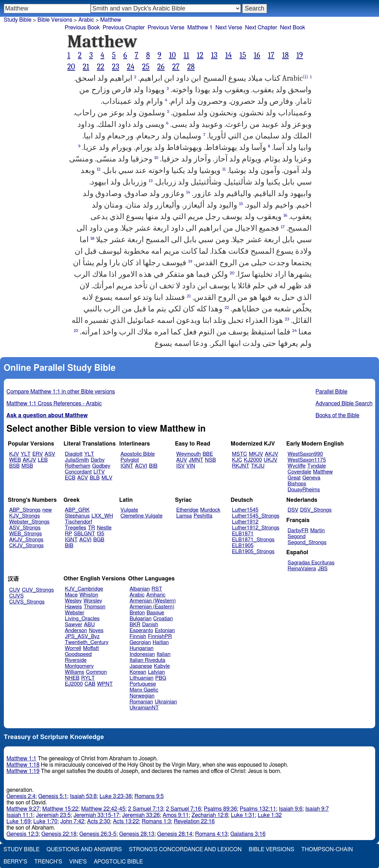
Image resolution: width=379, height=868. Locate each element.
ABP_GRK (77, 510)
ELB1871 (243, 534)
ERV (38, 454)
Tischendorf (79, 522)
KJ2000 (253, 460)
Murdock (210, 510)
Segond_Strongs (307, 542)
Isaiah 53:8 (84, 796)
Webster (75, 613)
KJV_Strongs (24, 516)
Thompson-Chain (327, 849)
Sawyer (74, 625)
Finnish (138, 636)
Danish (150, 625)
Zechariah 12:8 (210, 815)
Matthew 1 (200, 28)
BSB (14, 466)
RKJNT (241, 466)
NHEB (72, 678)
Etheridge (187, 510)
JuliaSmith (77, 460)
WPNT (105, 684)
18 (285, 55)
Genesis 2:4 (21, 796)
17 (271, 55)
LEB (43, 460)
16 (257, 55)
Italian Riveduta (147, 660)
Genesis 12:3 (23, 834)
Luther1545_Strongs (256, 516)
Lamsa (184, 516)
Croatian (163, 619)
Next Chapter (261, 28)
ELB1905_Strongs (253, 552)
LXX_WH (102, 516)
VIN (191, 466)
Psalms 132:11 (258, 809)
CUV (15, 590)
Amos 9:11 (176, 815)
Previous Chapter (124, 28)
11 (186, 55)
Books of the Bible (337, 415)
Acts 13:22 (126, 822)
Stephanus (77, 516)
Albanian (140, 589)
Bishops (297, 484)
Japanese (141, 666)
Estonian (165, 631)
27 (176, 67)
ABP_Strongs (25, 510)
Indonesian (142, 654)
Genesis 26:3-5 (98, 834)
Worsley (93, 601)
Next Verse (229, 28)
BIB (153, 466)
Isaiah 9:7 (317, 809)
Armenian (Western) (153, 601)
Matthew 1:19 (23, 771)
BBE (208, 454)
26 (161, 67)
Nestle (104, 528)
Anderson (76, 631)
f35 (101, 534)
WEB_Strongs (25, 534)
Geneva (311, 478)
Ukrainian (166, 702)
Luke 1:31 (243, 815)
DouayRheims (304, 490)
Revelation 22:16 (194, 822)
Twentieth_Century (87, 642)
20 (71, 67)
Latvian (156, 672)
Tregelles (76, 528)
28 (191, 67)
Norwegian (142, 696)
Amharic (156, 595)
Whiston (89, 595)
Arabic (137, 595)
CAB (90, 684)
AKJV (29, 460)
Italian (164, 654)
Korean (138, 672)
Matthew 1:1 (22, 759)
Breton (137, 613)
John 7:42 (72, 822)
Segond (296, 537)
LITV (99, 472)
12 (200, 55)
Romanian (141, 702)
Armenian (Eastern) (152, 607)
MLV (107, 478)
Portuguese (143, 684)
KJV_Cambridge (84, 589)
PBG (161, 678)
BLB (95, 478)
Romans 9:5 (149, 796)
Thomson (95, 607)
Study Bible (18, 20)
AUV (182, 460)
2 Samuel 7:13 (146, 809)
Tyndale (317, 466)
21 (86, 67)
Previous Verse (166, 28)
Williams (75, 672)
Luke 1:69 (19, 822)
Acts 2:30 (99, 822)
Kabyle (162, 666)
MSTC (240, 454)
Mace (71, 595)
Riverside (76, 660)
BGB (99, 540)
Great (294, 478)
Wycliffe (296, 466)
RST (157, 589)
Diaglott (74, 454)
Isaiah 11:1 (20, 815)
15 (243, 55)
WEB (15, 460)
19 (300, 55)
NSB (210, 460)
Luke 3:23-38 (116, 796)
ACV (83, 478)
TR (91, 528)
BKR (135, 625)
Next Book (292, 28)
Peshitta (203, 516)
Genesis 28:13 (137, 834)
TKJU (258, 466)
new (47, 510)
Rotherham (78, 466)
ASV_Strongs (25, 528)
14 (228, 55)
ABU (89, 625)
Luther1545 (245, 510)
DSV (293, 510)
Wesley (73, 601)
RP (69, 534)
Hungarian (142, 648)
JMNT (196, 460)
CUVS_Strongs (27, 602)
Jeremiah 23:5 (53, 815)
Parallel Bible (331, 392)
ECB (70, 478)
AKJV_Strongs (26, 540)
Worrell (73, 648)
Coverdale (299, 472)
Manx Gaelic (144, 690)
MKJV (256, 454)
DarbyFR (298, 531)
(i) (306, 77)
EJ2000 (74, 684)
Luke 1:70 (46, 822)
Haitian (161, 642)
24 (131, 67)
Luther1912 (245, 522)
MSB (27, 466)
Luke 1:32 (270, 815)
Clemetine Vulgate (141, 516)
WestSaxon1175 (307, 460)
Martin (318, 531)
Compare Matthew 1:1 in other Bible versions (61, 392)
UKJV (271, 460)
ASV (50, 454)
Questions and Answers (84, 849)
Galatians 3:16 (248, 834)
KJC (237, 460)
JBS (322, 569)
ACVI (141, 466)
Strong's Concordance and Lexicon (185, 849)
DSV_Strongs (316, 510)
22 (101, 67)
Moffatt (91, 648)
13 (214, 55)
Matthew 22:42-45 (103, 809)
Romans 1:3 (156, 822)
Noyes (96, 631)
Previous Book (82, 28)
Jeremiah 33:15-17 (96, 815)
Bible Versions (55, 20)
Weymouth (189, 454)
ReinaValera (302, 569)
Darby (98, 460)
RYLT (88, 678)
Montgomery (79, 666)
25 (146, 67)
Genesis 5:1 (53, 796)
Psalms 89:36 (220, 809)
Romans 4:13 (211, 834)
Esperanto (141, 631)
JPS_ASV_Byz (82, 636)
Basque (155, 613)
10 (172, 55)
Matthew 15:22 (60, 809)
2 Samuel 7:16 (184, 809)
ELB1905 (243, 546)
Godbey (101, 466)
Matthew (323, 472)
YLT (25, 454)
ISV (180, 466)
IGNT (127, 466)
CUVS (16, 596)
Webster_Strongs (29, 522)
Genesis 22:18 (59, 834)
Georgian (140, 642)
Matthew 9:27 (23, 809)
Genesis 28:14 (175, 834)
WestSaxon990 (305, 454)
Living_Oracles (82, 619)
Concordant (78, 472)
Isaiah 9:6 (291, 809)
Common (96, 672)
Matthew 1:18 (23, 765)
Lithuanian (142, 678)
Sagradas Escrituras (311, 563)
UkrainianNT (144, 708)
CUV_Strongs (38, 590)
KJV (14, 454)
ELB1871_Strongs (253, 540)
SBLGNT (84, 534)
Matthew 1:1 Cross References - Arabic (54, 404)
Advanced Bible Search (344, 404)
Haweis (73, 607)
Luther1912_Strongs (256, 528)
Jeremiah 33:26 (141, 815)
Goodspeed (78, 654)
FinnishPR (160, 636)
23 (116, 67)
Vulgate (129, 510)
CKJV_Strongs (26, 546)
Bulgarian (140, 619)
